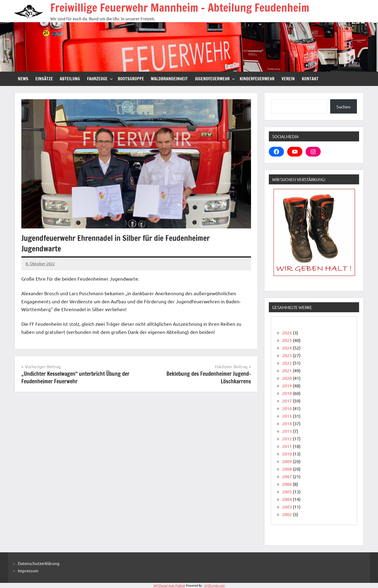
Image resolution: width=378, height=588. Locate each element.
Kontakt (310, 79)
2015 (287, 416)
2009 (287, 461)
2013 (287, 431)
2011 (287, 446)
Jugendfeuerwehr (215, 79)
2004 (287, 499)
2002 (287, 514)
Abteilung (70, 79)
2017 (287, 401)
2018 (287, 393)
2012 (287, 438)
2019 (287, 386)
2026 (287, 333)
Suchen (343, 107)
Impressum (28, 571)
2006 (287, 484)
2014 (287, 423)
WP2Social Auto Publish (169, 585)
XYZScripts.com (215, 585)
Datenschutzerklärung (39, 563)
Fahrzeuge (100, 79)
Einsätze (44, 79)
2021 (287, 370)
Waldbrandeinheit (169, 79)
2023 (287, 355)
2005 (287, 491)
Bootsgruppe (131, 79)
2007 (287, 476)
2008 (287, 469)
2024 (287, 348)
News (23, 79)
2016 (287, 408)
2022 (287, 363)
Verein (288, 79)
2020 (287, 378)
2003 (287, 507)
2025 (287, 340)
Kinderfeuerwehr (257, 79)
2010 (287, 454)
